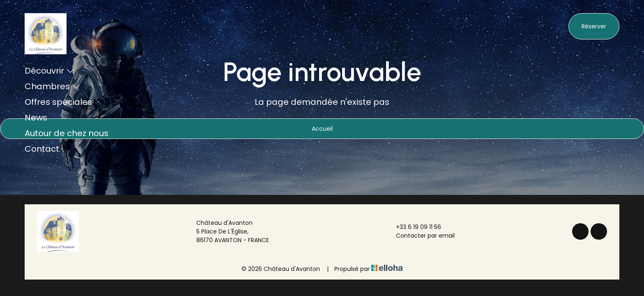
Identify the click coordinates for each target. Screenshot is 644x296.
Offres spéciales (58, 102)
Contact (42, 149)
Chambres (52, 86)
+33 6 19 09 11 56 (414, 227)
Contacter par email (421, 236)
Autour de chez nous (67, 133)
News (36, 118)
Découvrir (49, 71)
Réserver (594, 26)
